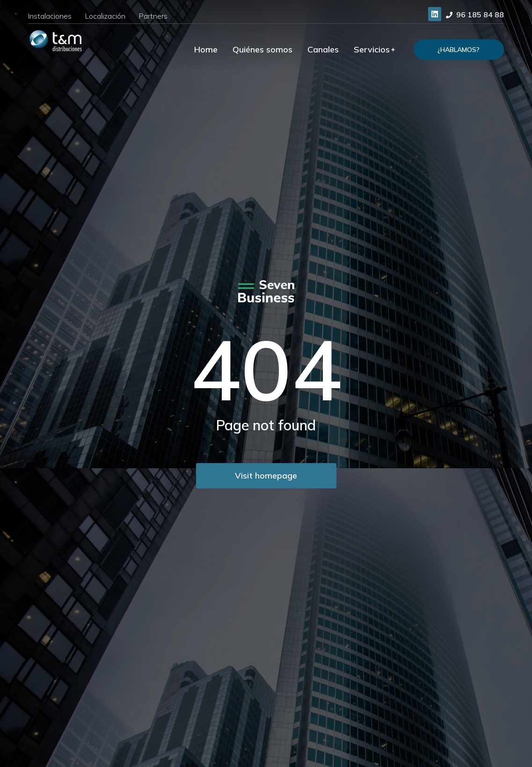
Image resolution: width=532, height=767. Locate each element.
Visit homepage (266, 476)
